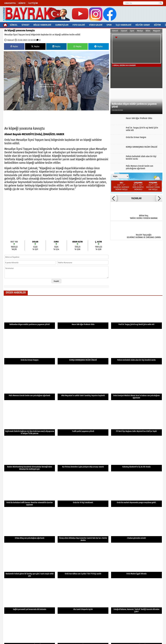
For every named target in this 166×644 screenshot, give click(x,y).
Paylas (14, 46)
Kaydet (56, 281)
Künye (22, 3)
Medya (140, 31)
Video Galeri (96, 25)
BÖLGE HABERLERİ (42, 25)
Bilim (148, 31)
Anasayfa (10, 3)
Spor (109, 25)
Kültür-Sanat (143, 25)
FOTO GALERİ (79, 25)
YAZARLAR (136, 198)
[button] (114, 198)
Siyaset (25, 25)
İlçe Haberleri (124, 25)
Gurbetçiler (62, 25)
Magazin (157, 31)
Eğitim (157, 25)
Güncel (14, 25)
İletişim (33, 3)
